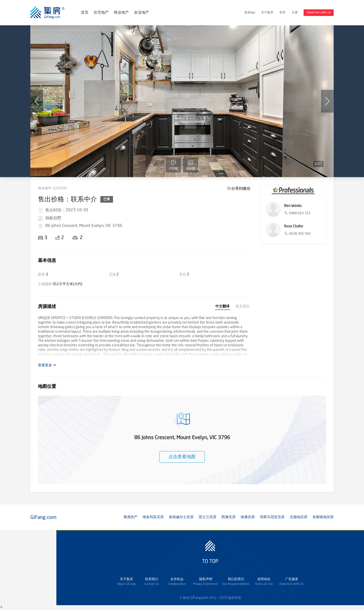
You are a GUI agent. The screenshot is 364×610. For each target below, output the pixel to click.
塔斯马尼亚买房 (272, 517)
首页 (85, 13)
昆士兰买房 (208, 517)
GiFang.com (199, 598)
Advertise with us (319, 13)
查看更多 (47, 365)
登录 (282, 13)
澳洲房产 (130, 517)
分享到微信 (241, 188)
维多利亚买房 (153, 517)
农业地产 (142, 13)
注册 (295, 13)
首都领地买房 (323, 517)
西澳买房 (229, 517)
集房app (250, 13)
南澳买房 (248, 517)
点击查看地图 (182, 457)
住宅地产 (101, 13)
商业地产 (121, 13)
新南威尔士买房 (181, 517)
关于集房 (267, 13)
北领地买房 (299, 517)
